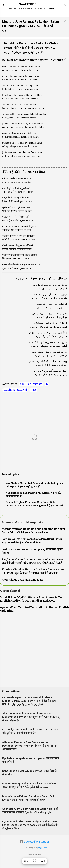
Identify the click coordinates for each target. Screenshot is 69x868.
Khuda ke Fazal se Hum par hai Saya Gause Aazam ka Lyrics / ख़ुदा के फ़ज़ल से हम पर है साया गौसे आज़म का (33, 580)
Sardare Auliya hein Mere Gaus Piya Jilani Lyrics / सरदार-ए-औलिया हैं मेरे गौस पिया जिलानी (33, 549)
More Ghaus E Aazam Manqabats (23, 588)
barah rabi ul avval (15, 398)
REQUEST (30, 17)
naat (33, 398)
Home (16, 17)
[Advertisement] (34, 659)
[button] (65, 30)
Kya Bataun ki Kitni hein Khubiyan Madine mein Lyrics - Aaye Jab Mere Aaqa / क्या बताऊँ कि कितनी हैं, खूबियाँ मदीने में (30, 834)
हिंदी (34, 861)
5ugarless (43, 856)
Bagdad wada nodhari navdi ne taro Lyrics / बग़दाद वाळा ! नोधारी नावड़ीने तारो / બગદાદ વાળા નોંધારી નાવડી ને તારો (33, 570)
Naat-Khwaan (48, 17)
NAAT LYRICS (28, 4)
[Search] (65, 6)
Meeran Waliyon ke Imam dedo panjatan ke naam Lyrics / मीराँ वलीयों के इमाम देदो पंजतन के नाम (33, 539)
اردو (43, 861)
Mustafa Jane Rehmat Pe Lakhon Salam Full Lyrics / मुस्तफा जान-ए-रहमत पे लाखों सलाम (31, 35)
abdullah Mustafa (31, 393)
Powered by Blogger (34, 850)
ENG (26, 861)
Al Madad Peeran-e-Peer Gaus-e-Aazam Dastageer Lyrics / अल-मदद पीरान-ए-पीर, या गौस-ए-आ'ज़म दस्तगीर (30, 754)
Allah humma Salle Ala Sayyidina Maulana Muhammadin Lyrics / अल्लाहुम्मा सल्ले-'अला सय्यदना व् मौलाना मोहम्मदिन (31, 726)
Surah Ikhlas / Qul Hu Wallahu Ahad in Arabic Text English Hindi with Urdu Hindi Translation (32, 608)
